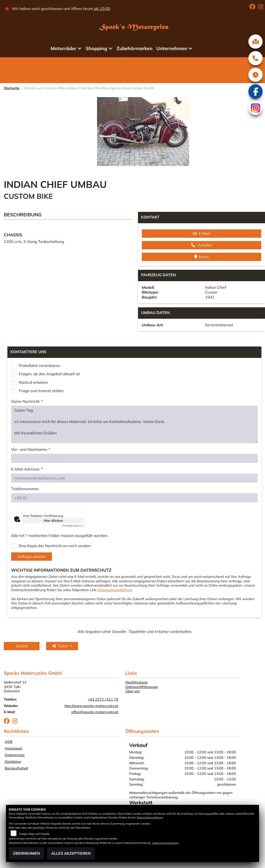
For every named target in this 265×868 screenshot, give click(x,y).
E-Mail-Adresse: (27, 469)
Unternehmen (172, 48)
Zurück (22, 646)
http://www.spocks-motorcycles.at (91, 706)
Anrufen (202, 245)
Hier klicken (53, 521)
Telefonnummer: (25, 489)
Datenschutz (15, 755)
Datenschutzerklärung (115, 590)
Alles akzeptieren (71, 853)
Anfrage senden (32, 556)
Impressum (14, 748)
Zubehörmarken (135, 48)
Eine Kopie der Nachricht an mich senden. (55, 546)
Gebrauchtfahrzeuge (142, 687)
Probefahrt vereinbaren (39, 365)
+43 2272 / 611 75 (103, 699)
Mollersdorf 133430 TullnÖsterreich (15, 687)
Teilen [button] (61, 646)
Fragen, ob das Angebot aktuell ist (49, 374)
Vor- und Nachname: (31, 449)
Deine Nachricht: (27, 401)
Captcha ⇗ (73, 526)
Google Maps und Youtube (34, 834)
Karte (202, 257)
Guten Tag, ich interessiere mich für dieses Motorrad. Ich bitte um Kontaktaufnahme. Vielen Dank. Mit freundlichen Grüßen (134, 424)
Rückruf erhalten (33, 382)
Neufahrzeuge (137, 682)
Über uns (132, 691)
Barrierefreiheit (16, 768)
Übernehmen (26, 853)
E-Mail (201, 233)
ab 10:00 (102, 9)
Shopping (96, 48)
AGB (9, 742)
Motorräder (64, 48)
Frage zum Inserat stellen (41, 391)
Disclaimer (13, 762)
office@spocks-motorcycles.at (95, 712)
